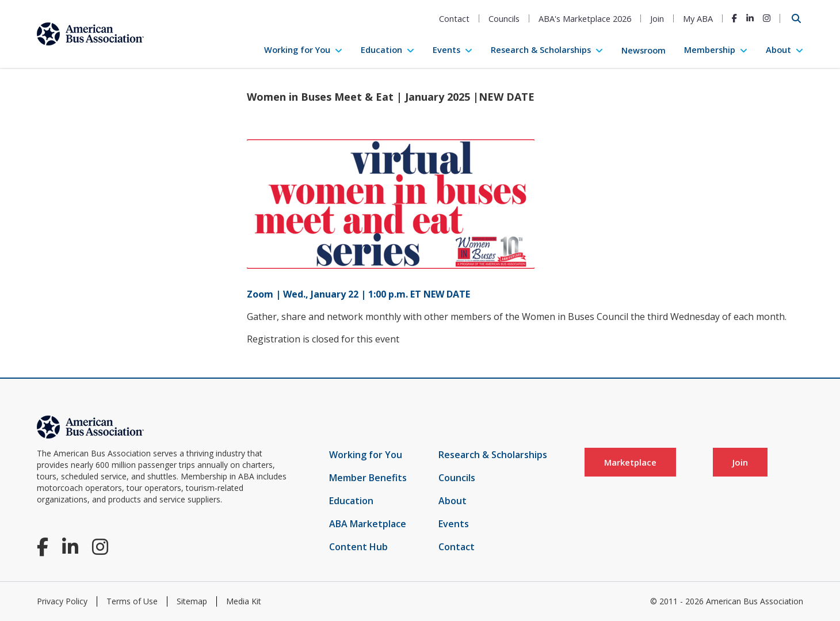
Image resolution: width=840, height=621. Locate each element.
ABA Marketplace (368, 524)
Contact (454, 18)
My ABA (698, 18)
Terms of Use (132, 601)
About (778, 49)
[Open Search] (796, 18)
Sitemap (192, 601)
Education (381, 49)
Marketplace (630, 462)
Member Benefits (368, 478)
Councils (504, 18)
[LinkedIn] (750, 18)
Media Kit (244, 601)
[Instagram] (767, 18)
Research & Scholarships (541, 49)
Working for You (297, 49)
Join (657, 18)
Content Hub (358, 547)
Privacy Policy (62, 601)
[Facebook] (734, 18)
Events (446, 49)
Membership (710, 49)
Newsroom (644, 50)
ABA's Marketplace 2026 (585, 18)
